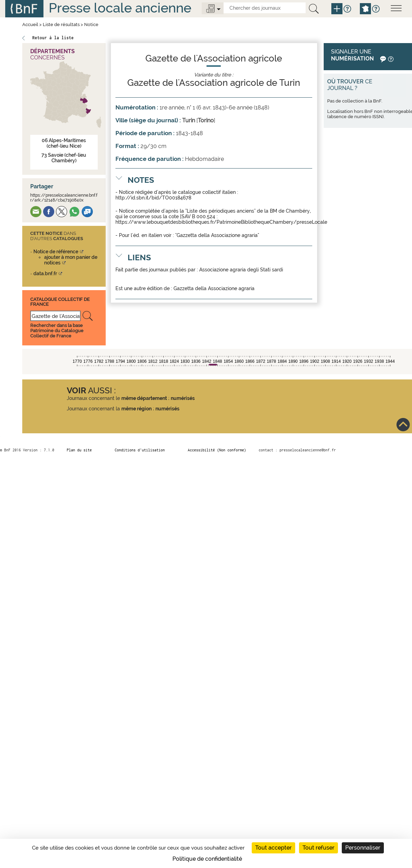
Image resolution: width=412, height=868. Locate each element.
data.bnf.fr (45, 273)
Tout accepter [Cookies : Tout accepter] (273, 848)
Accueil (30, 24)
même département (144, 398)
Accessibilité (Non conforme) (217, 450)
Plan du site (79, 450)
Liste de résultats (61, 24)
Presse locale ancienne (120, 8)
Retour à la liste (53, 38)
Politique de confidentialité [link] (207, 859)
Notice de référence (56, 252)
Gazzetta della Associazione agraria (214, 288)
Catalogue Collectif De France (60, 302)
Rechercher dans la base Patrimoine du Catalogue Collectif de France (57, 331)
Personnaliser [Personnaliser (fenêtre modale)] (363, 848)
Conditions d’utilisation (140, 450)
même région (136, 409)
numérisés (183, 398)
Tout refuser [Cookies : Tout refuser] (318, 848)
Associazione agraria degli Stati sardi (241, 270)
